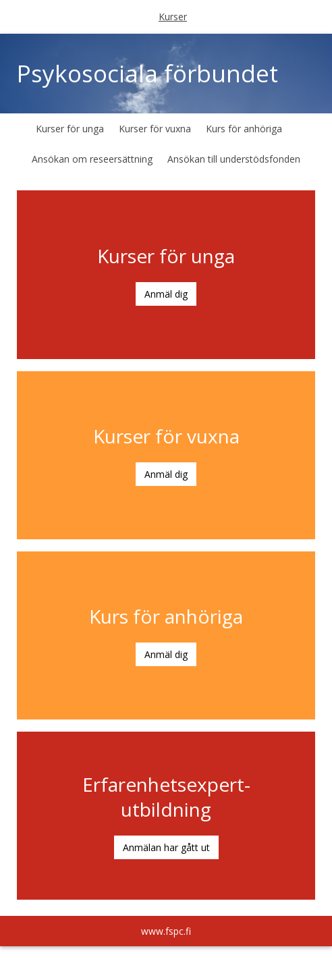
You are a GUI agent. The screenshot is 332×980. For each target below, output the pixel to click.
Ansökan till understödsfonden (234, 159)
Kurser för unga (70, 129)
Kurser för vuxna (155, 129)
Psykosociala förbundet (147, 73)
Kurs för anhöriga (244, 129)
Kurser (173, 17)
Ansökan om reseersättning (92, 159)
